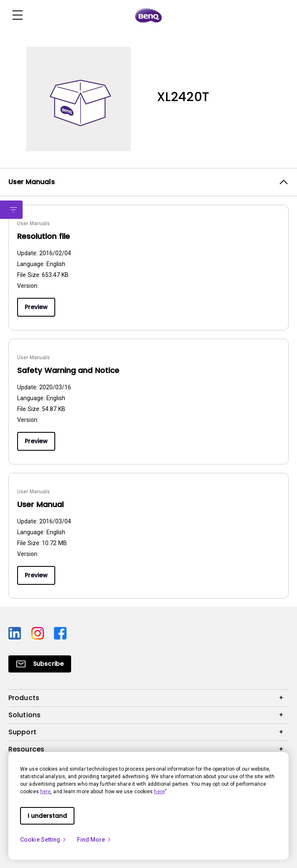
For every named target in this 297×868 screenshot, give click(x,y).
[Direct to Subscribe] (40, 664)
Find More (95, 840)
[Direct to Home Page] (148, 15)
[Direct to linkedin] (17, 633)
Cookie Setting (44, 840)
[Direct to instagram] (40, 633)
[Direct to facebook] (60, 633)
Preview (36, 307)
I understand (47, 816)
